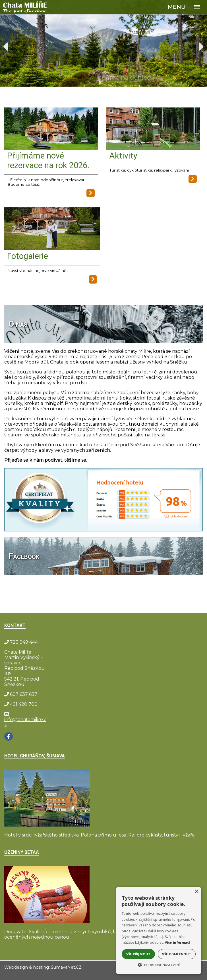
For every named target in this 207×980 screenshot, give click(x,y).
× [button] (196, 892)
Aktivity (123, 156)
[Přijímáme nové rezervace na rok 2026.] (51, 129)
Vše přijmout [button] (138, 954)
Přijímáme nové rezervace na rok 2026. (48, 160)
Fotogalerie (28, 256)
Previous (6, 47)
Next (201, 47)
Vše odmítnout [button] (177, 954)
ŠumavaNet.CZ (66, 967)
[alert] (159, 931)
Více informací (178, 942)
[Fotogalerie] (52, 229)
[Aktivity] (153, 129)
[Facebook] (9, 736)
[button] (159, 964)
